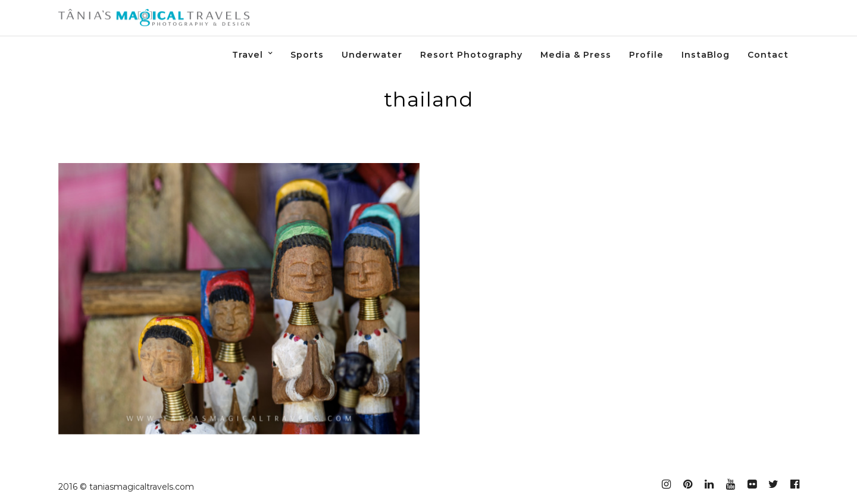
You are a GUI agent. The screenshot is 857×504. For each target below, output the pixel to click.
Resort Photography (471, 55)
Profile (646, 55)
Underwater (372, 55)
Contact (768, 55)
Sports (307, 55)
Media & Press (576, 55)
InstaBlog (706, 55)
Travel (248, 55)
